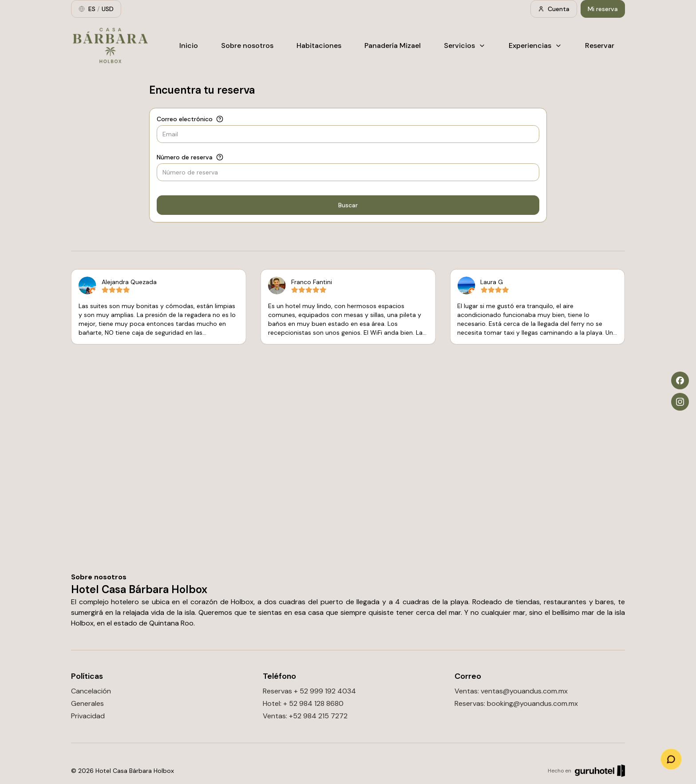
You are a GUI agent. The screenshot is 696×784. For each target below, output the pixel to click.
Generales (87, 703)
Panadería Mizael (393, 46)
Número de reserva (185, 157)
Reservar (600, 46)
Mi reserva (603, 9)
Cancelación (91, 691)
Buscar (348, 205)
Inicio (189, 46)
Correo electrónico (185, 119)
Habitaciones (319, 46)
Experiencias (535, 46)
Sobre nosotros (247, 46)
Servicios (465, 46)
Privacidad (88, 716)
